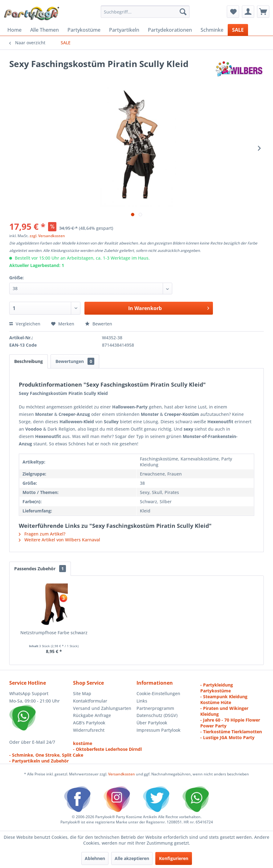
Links (142, 701)
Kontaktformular (90, 701)
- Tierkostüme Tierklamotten (231, 732)
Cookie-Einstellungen (158, 693)
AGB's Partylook (89, 723)
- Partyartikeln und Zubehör (39, 761)
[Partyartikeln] (124, 30)
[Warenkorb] (263, 12)
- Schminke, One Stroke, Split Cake (46, 755)
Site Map (82, 693)
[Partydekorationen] (170, 30)
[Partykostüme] (84, 30)
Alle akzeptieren (132, 858)
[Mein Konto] (248, 12)
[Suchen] (183, 12)
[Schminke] (212, 30)
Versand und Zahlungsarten (102, 708)
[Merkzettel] (233, 12)
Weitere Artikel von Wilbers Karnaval (59, 540)
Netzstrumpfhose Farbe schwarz (54, 633)
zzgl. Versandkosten (47, 236)
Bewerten (99, 324)
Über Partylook (152, 723)
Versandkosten (122, 774)
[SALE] (238, 30)
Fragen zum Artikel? (42, 534)
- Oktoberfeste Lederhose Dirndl (107, 749)
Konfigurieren (174, 858)
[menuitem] (145, 12)
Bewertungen (75, 361)
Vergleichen (25, 324)
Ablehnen (95, 858)
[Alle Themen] (45, 30)
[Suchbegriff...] (145, 12)
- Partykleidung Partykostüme (217, 688)
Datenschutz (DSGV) (157, 715)
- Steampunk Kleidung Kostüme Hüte (224, 699)
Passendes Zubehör (40, 569)
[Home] (14, 30)
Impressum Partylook (159, 730)
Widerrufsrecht (89, 730)
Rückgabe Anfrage (92, 715)
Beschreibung (29, 361)
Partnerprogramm (155, 708)
